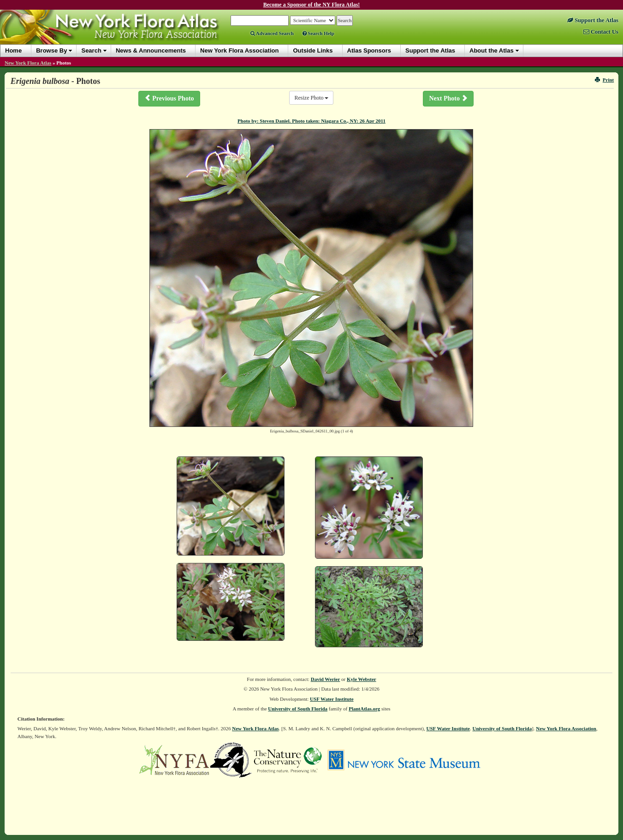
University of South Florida (298, 709)
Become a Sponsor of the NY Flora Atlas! (312, 5)
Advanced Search (272, 33)
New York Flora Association (566, 728)
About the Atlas (492, 50)
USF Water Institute (332, 699)
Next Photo (448, 98)
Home (13, 50)
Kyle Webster (362, 679)
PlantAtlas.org (364, 709)
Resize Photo (311, 98)
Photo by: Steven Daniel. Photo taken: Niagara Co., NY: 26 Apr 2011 (311, 121)
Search (91, 50)
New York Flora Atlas (28, 63)
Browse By (51, 50)
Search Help (318, 33)
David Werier (326, 679)
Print (604, 80)
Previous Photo (169, 98)
